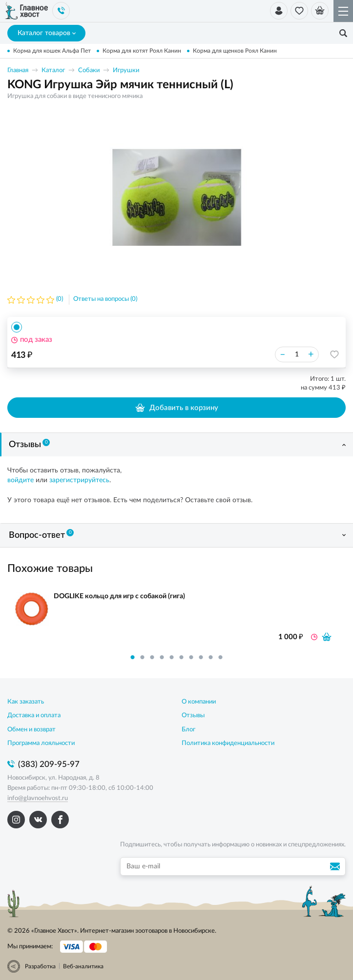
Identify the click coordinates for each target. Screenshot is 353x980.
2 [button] (143, 657)
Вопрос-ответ (41, 534)
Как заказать (26, 702)
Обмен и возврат (31, 730)
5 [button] (172, 657)
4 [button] (162, 657)
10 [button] (221, 657)
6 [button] (182, 657)
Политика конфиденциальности (228, 743)
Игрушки (126, 70)
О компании (199, 702)
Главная (18, 70)
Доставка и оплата (34, 715)
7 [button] (191, 657)
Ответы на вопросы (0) (105, 299)
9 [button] (211, 657)
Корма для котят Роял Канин (142, 51)
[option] (177, 197)
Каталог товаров (47, 33)
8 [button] (201, 657)
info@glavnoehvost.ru (38, 798)
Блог (188, 730)
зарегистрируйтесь (79, 480)
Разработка (40, 966)
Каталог (53, 70)
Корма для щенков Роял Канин (235, 51)
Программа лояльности (41, 743)
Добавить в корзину (176, 408)
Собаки (89, 70)
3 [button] (152, 657)
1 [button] (133, 657)
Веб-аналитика (83, 966)
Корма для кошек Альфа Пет (52, 51)
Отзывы (29, 444)
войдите (21, 480)
